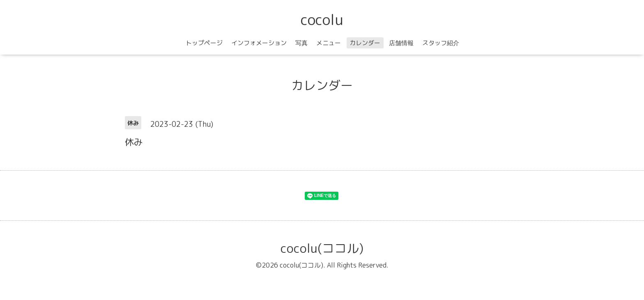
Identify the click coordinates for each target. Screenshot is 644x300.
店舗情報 (401, 43)
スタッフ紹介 (441, 43)
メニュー (329, 43)
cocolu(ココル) (322, 248)
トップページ (204, 43)
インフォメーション (259, 43)
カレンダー (365, 43)
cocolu (322, 19)
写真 (301, 43)
